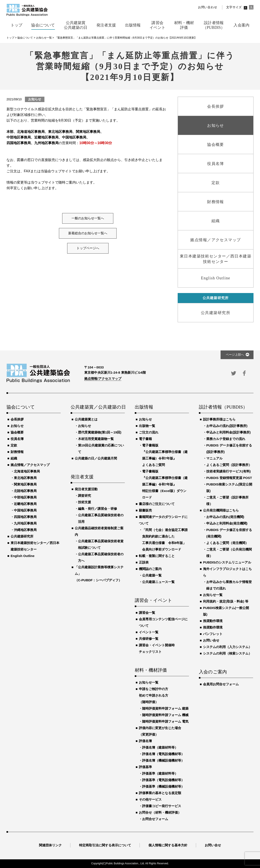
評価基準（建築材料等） (160, 773)
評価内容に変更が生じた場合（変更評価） (160, 731)
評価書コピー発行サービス (162, 806)
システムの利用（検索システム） (227, 653)
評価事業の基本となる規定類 (160, 793)
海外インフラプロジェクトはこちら (227, 572)
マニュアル (214, 458)
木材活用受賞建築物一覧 (96, 439)
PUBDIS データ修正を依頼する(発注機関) (229, 533)
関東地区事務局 (25, 484)
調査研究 (84, 496)
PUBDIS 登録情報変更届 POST (229, 478)
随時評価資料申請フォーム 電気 (165, 721)
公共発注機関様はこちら (221, 510)
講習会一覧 (147, 613)
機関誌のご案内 (150, 569)
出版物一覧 (147, 426)
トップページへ (88, 248)
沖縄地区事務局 (25, 530)
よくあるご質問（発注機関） (227, 543)
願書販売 (145, 510)
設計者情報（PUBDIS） (223, 407)
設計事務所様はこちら (219, 419)
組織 (14, 458)
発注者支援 (82, 477)
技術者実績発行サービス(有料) (228, 471)
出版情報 (144, 407)
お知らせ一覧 (149, 682)
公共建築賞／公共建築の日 (98, 407)
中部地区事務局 (25, 497)
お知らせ (17, 426)
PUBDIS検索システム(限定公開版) (229, 488)
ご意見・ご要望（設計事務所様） (227, 501)
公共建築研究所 (22, 536)
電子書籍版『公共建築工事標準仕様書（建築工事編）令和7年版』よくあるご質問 (165, 455)
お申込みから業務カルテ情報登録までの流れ (229, 585)
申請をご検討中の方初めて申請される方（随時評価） (154, 695)
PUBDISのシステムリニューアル (227, 562)
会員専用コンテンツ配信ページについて (163, 622)
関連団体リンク (50, 845)
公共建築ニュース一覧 (158, 582)
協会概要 (17, 432)
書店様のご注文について (157, 504)
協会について (21, 407)
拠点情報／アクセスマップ (30, 465)
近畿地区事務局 (25, 504)
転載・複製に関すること (157, 556)
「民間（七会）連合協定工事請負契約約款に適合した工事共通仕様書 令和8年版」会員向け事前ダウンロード (165, 540)
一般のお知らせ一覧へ (88, 218)
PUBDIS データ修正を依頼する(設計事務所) (229, 449)
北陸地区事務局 (25, 491)
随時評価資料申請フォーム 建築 (165, 708)
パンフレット (213, 634)
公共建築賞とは (86, 419)
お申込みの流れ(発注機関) (225, 517)
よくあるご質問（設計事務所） (229, 465)
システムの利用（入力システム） (227, 647)
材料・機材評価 (151, 670)
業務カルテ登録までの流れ (226, 439)
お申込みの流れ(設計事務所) (227, 426)
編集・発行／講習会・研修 (97, 509)
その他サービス (150, 799)
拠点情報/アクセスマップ (103, 379)
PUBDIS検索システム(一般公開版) (226, 611)
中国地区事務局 (25, 510)
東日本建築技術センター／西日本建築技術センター (35, 546)
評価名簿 (145, 741)
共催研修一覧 (149, 639)
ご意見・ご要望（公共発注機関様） (229, 553)
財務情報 (17, 452)
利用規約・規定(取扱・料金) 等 (226, 601)
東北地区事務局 (25, 478)
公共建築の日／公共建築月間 (96, 458)
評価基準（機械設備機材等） (163, 786)
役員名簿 (17, 439)
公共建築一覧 (152, 575)
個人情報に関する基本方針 (168, 845)
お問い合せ (211, 640)
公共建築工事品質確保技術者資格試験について (101, 544)
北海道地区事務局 (27, 471)
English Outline (23, 556)
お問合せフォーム (155, 819)
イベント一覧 (149, 632)
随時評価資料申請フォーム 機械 (165, 715)
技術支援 (84, 502)
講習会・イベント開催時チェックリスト (157, 648)
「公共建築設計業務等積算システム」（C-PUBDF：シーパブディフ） (99, 574)
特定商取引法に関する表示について (105, 845)
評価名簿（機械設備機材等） (163, 760)
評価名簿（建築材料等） (160, 747)
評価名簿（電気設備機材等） (163, 754)
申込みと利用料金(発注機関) (227, 523)
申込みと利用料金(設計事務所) (228, 432)
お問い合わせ (208, 7)
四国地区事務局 (25, 517)
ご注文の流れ (149, 432)
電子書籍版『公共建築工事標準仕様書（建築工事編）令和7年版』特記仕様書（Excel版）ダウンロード (165, 484)
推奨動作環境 (213, 621)
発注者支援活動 (86, 489)
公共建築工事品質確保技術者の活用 (101, 518)
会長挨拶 (17, 419)
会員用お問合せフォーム (221, 684)
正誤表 (144, 562)
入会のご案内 (213, 672)
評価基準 (145, 767)
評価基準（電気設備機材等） (163, 780)
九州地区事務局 (25, 523)
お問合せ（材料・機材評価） (160, 812)
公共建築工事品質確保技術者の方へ (101, 557)
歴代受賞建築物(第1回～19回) (100, 432)
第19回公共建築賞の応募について (101, 449)
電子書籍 (145, 439)
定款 (14, 445)
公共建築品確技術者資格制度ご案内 (99, 531)
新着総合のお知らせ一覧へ (88, 233)
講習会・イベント (154, 601)
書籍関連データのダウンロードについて (163, 520)
